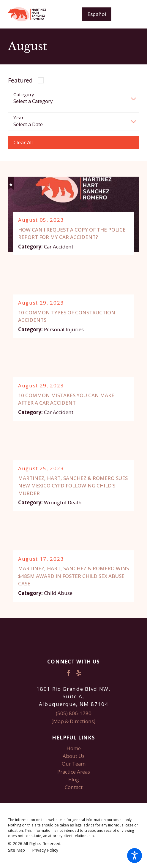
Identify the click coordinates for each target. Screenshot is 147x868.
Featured (20, 80)
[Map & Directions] (73, 721)
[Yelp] (79, 673)
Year (19, 118)
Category (24, 95)
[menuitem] (73, 748)
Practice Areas (74, 772)
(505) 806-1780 (74, 713)
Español (97, 14)
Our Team (74, 764)
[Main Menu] (129, 14)
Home (74, 748)
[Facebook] (69, 673)
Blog (74, 779)
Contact (74, 787)
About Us (74, 756)
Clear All (23, 142)
